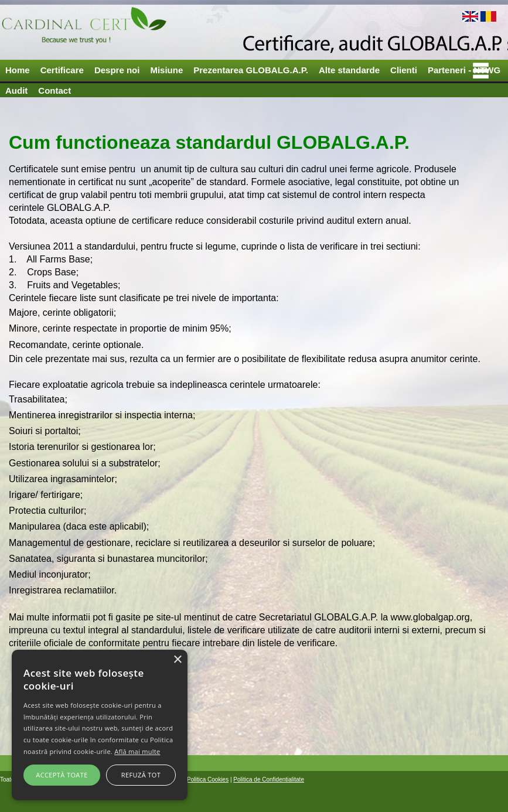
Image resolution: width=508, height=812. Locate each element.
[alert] (100, 725)
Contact (54, 91)
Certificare (62, 70)
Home (18, 70)
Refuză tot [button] (141, 775)
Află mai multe (137, 751)
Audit (16, 91)
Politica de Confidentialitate (269, 779)
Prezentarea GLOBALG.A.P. (251, 70)
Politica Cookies (208, 779)
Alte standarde (349, 70)
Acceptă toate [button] (62, 775)
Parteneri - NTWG (464, 70)
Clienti (404, 70)
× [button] (177, 660)
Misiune (166, 70)
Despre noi (117, 70)
